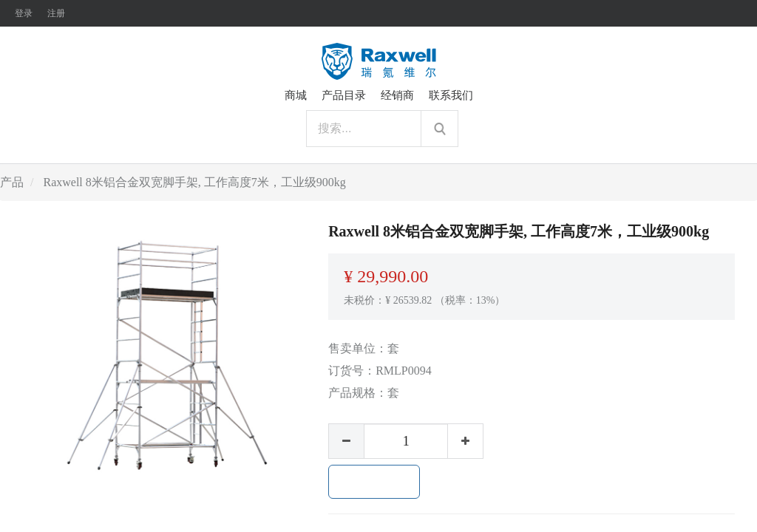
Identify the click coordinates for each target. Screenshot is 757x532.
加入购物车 (374, 482)
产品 (12, 182)
